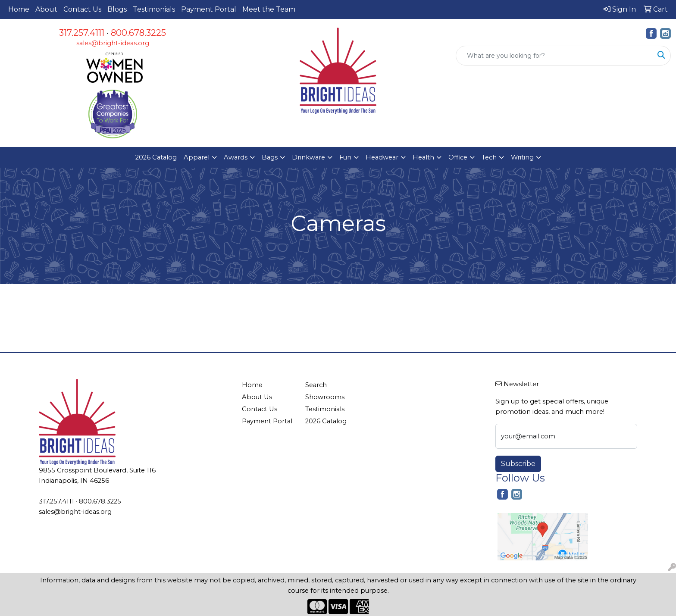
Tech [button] (489, 157)
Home (19, 9)
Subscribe (518, 464)
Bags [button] (270, 157)
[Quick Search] (554, 56)
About (46, 9)
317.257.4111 (82, 33)
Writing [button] (522, 157)
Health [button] (423, 157)
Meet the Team (269, 9)
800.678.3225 (138, 33)
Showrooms (325, 397)
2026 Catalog (156, 157)
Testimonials (154, 9)
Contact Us (82, 9)
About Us (257, 397)
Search (316, 385)
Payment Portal (209, 9)
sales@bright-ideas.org (113, 43)
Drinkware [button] (308, 157)
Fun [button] (345, 157)
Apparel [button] (197, 157)
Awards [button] (236, 157)
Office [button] (458, 157)
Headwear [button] (382, 157)
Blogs (117, 9)
